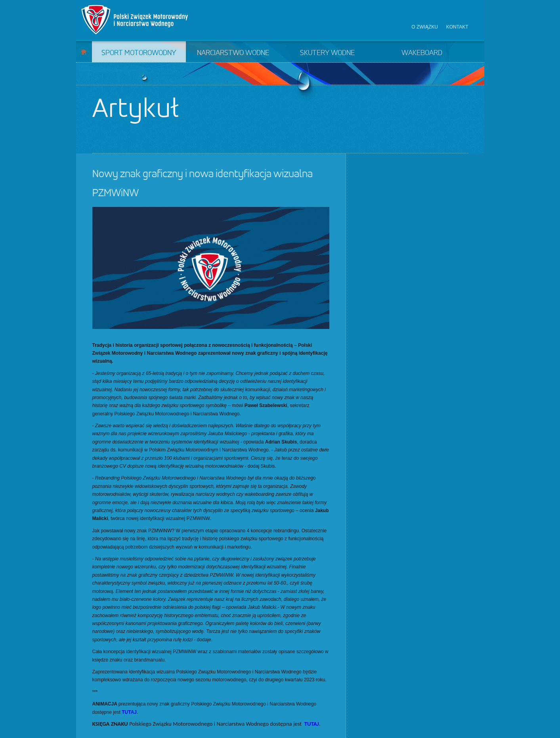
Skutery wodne (327, 53)
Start (84, 52)
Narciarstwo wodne (233, 53)
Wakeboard (422, 53)
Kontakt (457, 27)
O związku (425, 27)
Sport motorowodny (139, 53)
